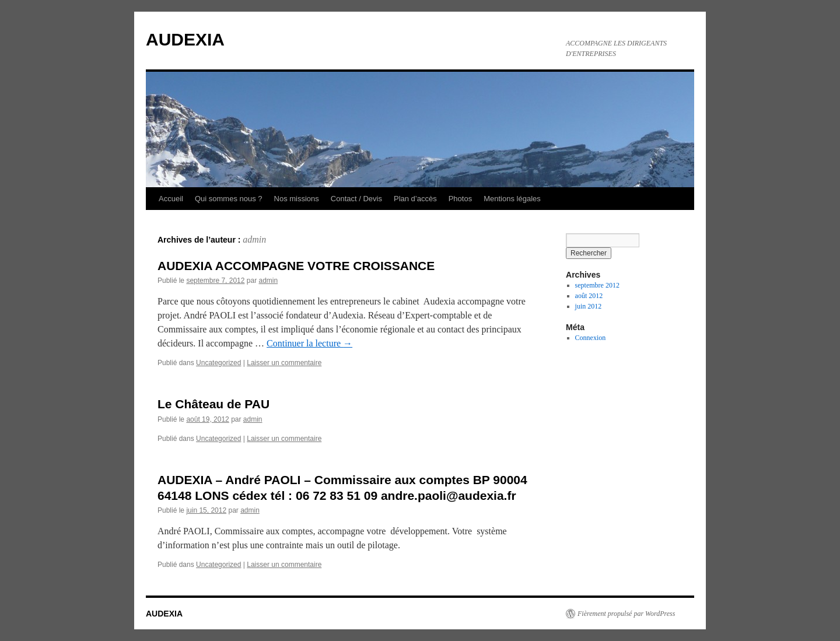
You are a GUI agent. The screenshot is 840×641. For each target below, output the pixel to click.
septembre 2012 (597, 285)
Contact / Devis (356, 199)
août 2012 (589, 296)
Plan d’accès (415, 199)
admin (254, 239)
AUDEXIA (185, 39)
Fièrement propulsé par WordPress (626, 614)
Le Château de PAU (213, 404)
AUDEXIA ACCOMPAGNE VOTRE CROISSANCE (296, 266)
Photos (460, 199)
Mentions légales (512, 199)
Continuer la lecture (309, 343)
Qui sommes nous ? (229, 199)
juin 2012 (589, 306)
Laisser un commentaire (284, 363)
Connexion (591, 338)
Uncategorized (218, 363)
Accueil (171, 199)
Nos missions (297, 199)
